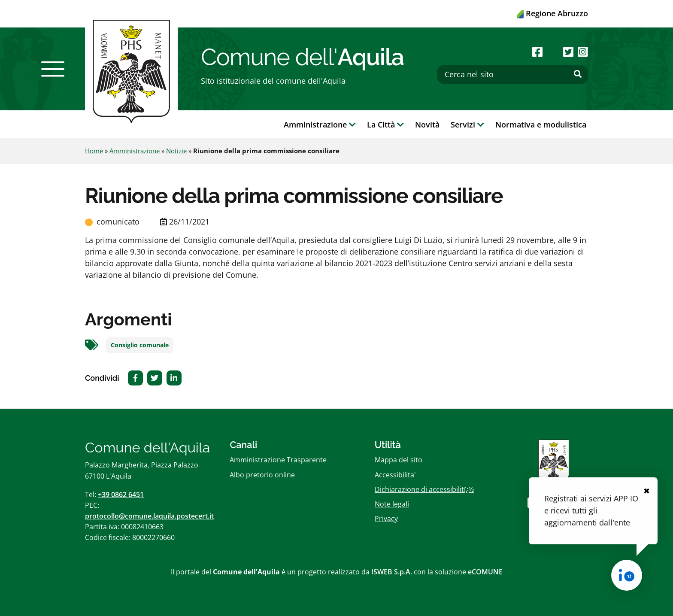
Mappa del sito (399, 460)
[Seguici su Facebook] (537, 52)
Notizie (176, 151)
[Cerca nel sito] (512, 74)
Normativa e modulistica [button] (541, 124)
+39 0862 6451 (121, 495)
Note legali (392, 504)
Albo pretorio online (262, 475)
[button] (53, 69)
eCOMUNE (485, 572)
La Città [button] (385, 124)
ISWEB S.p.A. (392, 572)
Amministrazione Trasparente (278, 460)
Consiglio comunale (140, 345)
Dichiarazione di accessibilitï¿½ (424, 489)
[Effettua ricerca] (578, 74)
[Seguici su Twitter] (568, 52)
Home (94, 151)
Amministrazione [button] (320, 124)
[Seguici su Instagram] (583, 52)
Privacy (386, 519)
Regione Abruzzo (552, 13)
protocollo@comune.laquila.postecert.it (149, 516)
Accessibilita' (395, 475)
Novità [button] (427, 124)
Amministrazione (135, 151)
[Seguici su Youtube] (553, 52)
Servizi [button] (467, 124)
